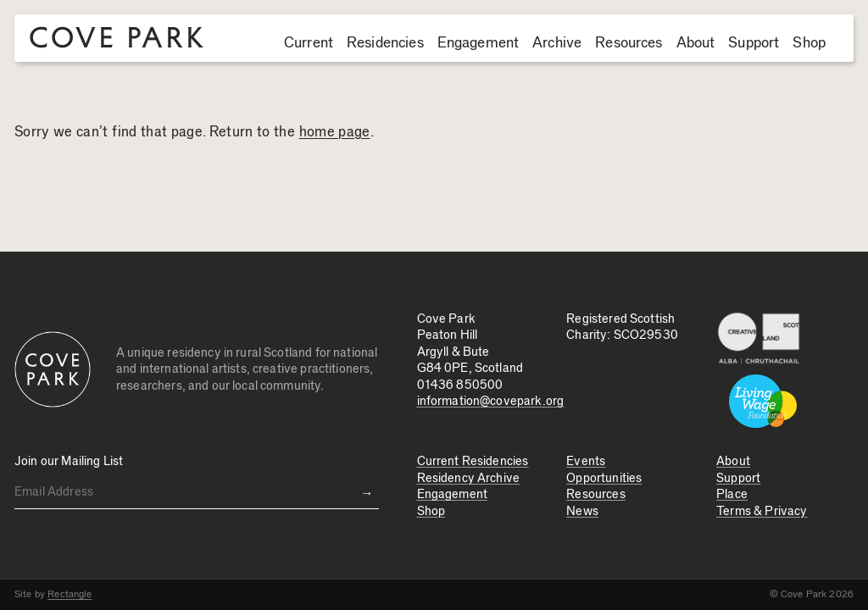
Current (309, 43)
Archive (557, 43)
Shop (809, 43)
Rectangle (70, 594)
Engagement (479, 43)
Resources (629, 43)
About (696, 43)
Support (754, 43)
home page (335, 132)
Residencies (385, 43)
